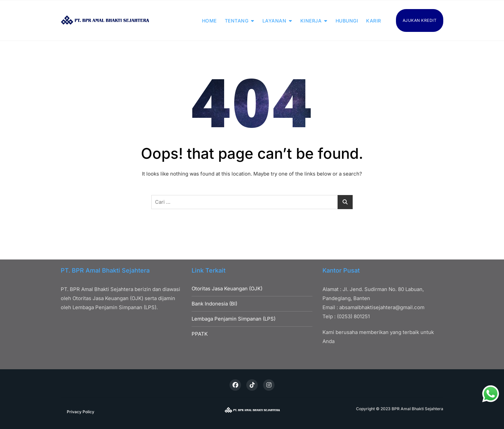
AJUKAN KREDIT (420, 20)
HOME (209, 21)
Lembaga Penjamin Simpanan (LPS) (234, 319)
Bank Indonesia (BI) (214, 304)
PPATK (200, 334)
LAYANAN (274, 21)
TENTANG (237, 21)
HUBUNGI (347, 21)
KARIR (374, 21)
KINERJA (311, 21)
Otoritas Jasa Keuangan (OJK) (227, 289)
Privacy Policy (81, 412)
